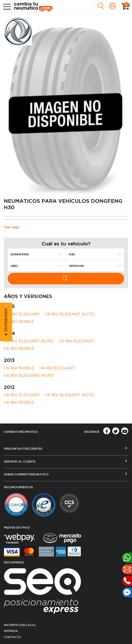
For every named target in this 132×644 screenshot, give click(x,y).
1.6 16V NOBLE (19, 321)
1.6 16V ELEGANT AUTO (69, 314)
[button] (6, 322)
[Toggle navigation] (6, 7)
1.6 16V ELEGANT (22, 314)
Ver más (11, 227)
